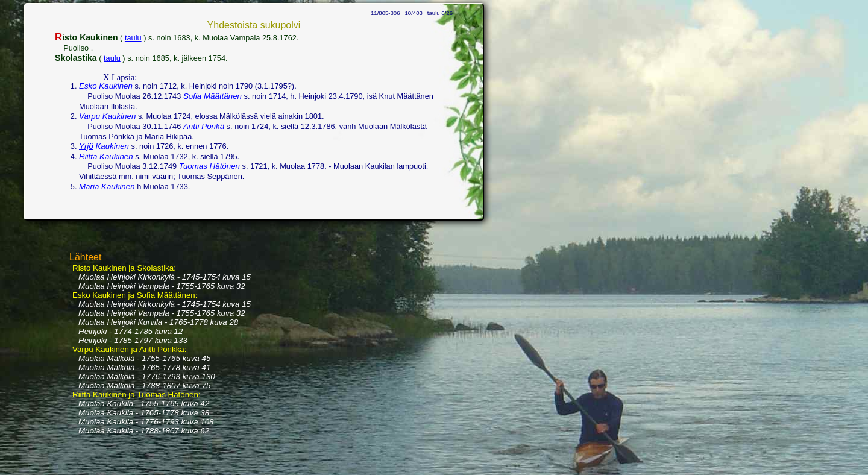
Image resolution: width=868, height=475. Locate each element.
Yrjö (86, 146)
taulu (133, 38)
